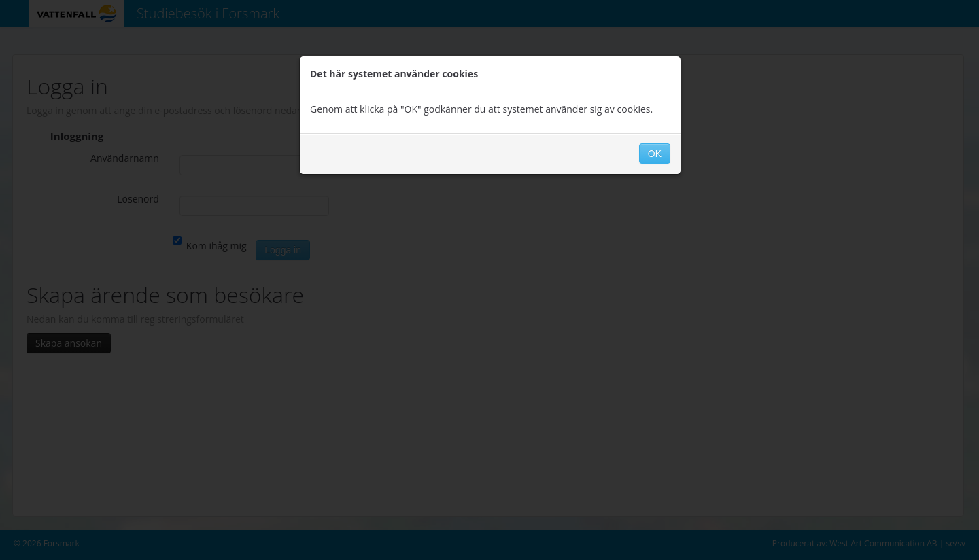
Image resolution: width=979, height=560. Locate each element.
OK (655, 154)
